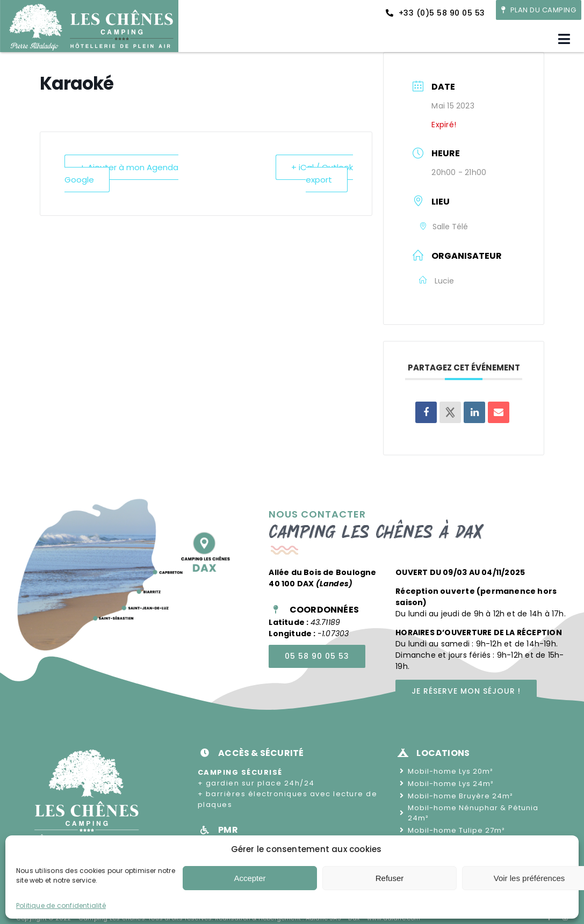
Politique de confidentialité (61, 905)
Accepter (250, 878)
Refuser (390, 878)
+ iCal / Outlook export (322, 173)
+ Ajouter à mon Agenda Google (121, 173)
